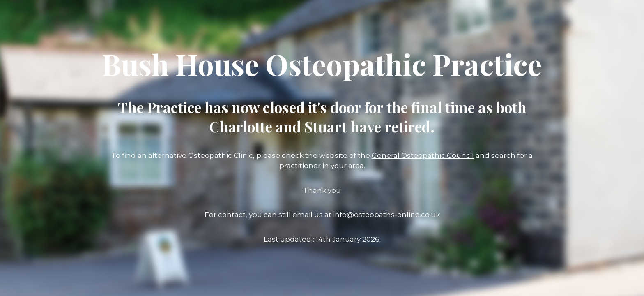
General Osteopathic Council (423, 155)
